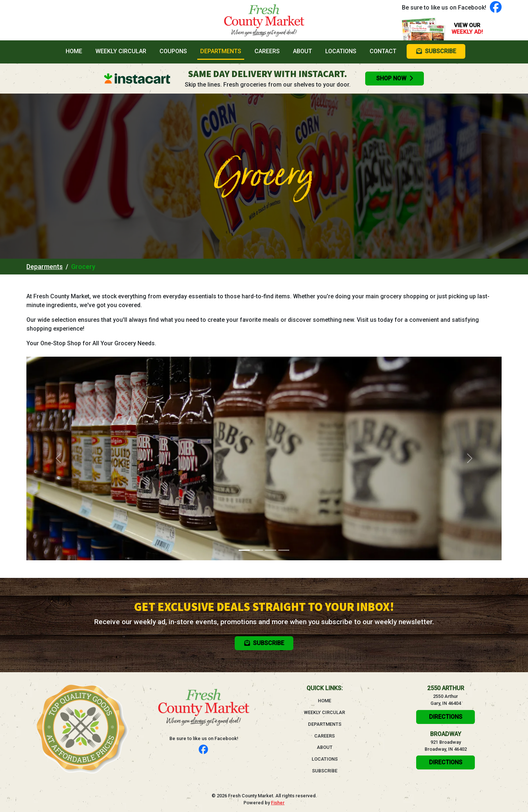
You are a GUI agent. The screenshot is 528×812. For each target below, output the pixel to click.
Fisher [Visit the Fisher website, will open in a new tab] (278, 803)
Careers (267, 51)
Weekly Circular (121, 51)
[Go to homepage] (264, 20)
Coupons (173, 51)
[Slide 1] (244, 550)
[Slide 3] (271, 550)
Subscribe (325, 771)
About (302, 51)
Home (75, 51)
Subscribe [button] (436, 51)
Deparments (45, 267)
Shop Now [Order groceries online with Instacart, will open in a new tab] (395, 78)
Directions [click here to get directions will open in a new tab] (446, 717)
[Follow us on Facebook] (496, 8)
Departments (221, 51)
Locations (341, 51)
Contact (383, 51)
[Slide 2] (257, 550)
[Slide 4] (284, 550)
